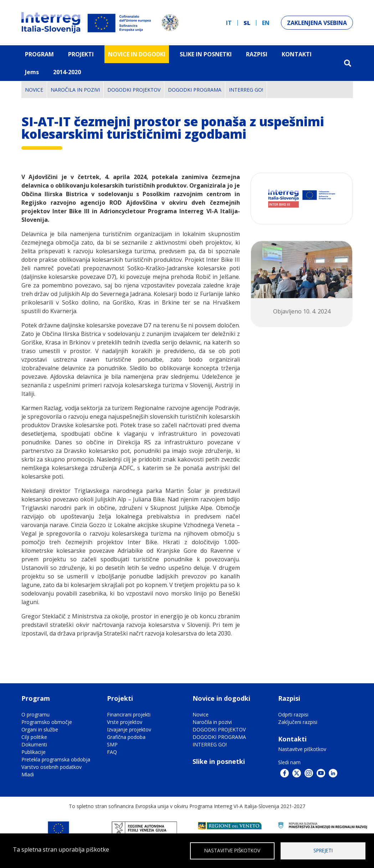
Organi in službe (40, 729)
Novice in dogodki (137, 54)
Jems (32, 72)
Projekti (81, 54)
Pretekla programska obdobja (56, 759)
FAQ (112, 752)
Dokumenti (34, 744)
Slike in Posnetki (206, 54)
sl (247, 23)
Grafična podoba (126, 737)
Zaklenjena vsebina (317, 23)
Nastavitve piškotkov (302, 749)
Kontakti (297, 54)
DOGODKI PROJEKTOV (134, 90)
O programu (35, 714)
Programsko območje (47, 722)
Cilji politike (34, 737)
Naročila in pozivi (75, 90)
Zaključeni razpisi (298, 722)
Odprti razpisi (293, 714)
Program (39, 54)
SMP (112, 744)
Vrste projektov (125, 722)
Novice (34, 90)
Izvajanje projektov (129, 729)
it (229, 23)
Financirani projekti (129, 714)
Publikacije (34, 752)
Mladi (28, 774)
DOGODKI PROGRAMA (195, 90)
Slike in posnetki (219, 761)
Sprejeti (323, 850)
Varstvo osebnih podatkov (52, 767)
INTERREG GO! (246, 90)
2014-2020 (67, 72)
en (266, 23)
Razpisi (257, 54)
